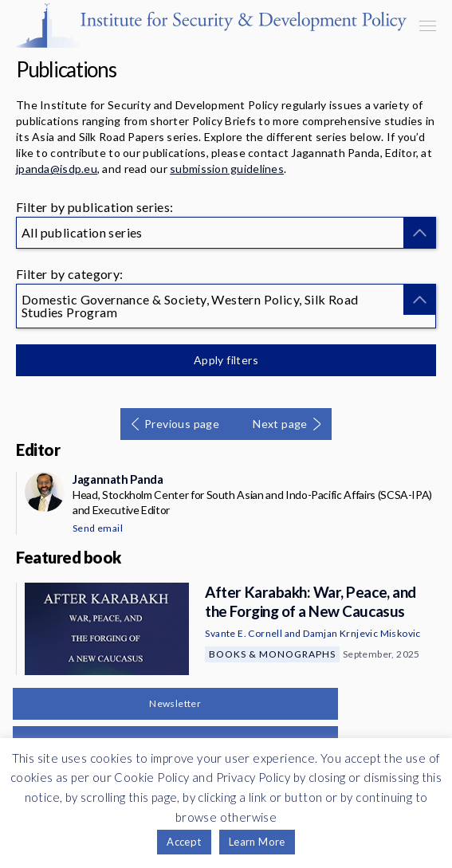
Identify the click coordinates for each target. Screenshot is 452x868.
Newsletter (175, 703)
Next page (280, 424)
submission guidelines (227, 169)
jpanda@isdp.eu (57, 169)
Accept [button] (184, 842)
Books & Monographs (272, 654)
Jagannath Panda (118, 479)
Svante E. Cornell (244, 633)
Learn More (257, 842)
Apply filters (226, 360)
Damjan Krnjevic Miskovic (362, 633)
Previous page (182, 424)
